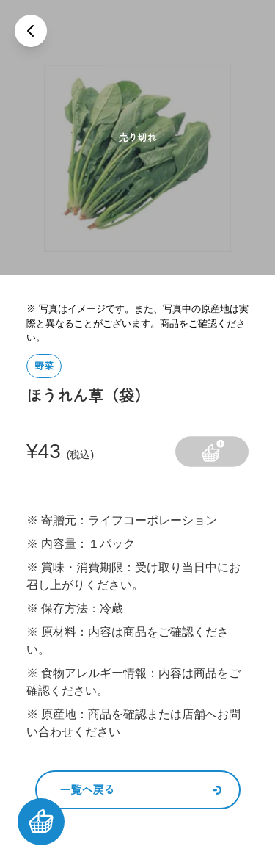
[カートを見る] (41, 822)
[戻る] (31, 31)
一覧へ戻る (141, 790)
